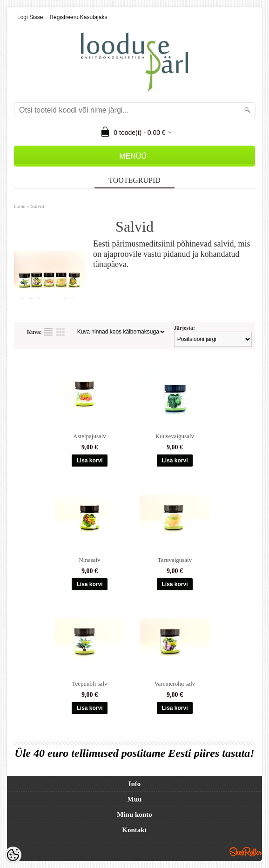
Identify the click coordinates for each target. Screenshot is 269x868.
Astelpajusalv (90, 436)
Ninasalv (89, 560)
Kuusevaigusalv (175, 436)
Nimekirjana (48, 332)
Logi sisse (30, 17)
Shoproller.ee (246, 852)
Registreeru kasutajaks (78, 17)
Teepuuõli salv (90, 684)
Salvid (37, 206)
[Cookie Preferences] (13, 855)
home (20, 206)
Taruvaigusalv (175, 560)
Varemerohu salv (175, 684)
